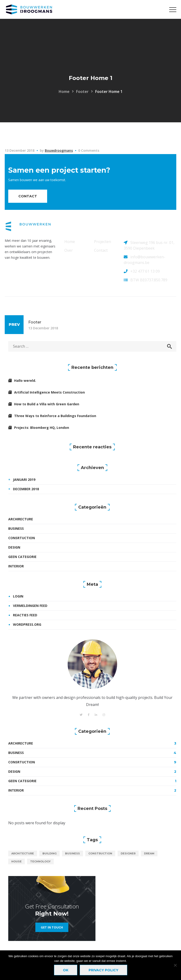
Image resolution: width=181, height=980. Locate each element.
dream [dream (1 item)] (149, 853)
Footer (82, 92)
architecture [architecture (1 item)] (23, 853)
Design (14, 547)
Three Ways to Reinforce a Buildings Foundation (55, 416)
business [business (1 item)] (72, 853)
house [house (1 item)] (16, 861)
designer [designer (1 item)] (128, 853)
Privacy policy (103, 970)
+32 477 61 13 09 (145, 271)
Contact (101, 250)
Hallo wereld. (25, 380)
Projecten (103, 242)
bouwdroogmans (59, 150)
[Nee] (175, 965)
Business (16, 528)
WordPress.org (27, 624)
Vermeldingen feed (30, 606)
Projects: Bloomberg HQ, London (42, 428)
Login (18, 596)
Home (64, 92)
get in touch (52, 927)
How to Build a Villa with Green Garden (47, 404)
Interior (16, 566)
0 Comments (89, 150)
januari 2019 (24, 480)
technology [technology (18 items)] (40, 861)
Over (69, 250)
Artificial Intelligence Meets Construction (49, 392)
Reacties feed (25, 615)
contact (28, 196)
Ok (66, 970)
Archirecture (21, 519)
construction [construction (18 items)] (100, 853)
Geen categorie (22, 557)
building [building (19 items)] (49, 853)
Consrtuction (22, 538)
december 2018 (26, 489)
